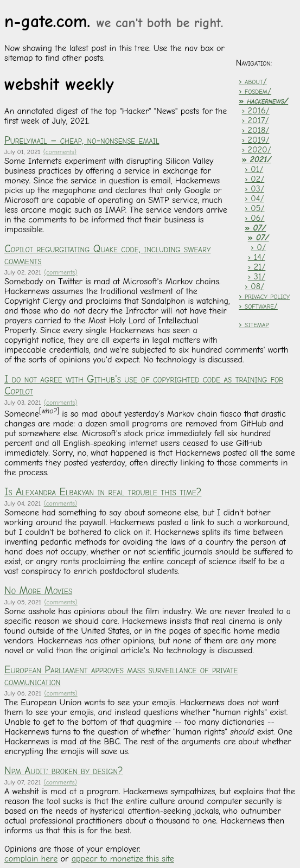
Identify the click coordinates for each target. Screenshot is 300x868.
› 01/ (254, 169)
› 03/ (254, 189)
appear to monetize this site (123, 859)
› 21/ (257, 267)
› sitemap (254, 324)
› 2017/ (256, 120)
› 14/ (257, 257)
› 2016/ (256, 111)
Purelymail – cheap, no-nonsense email (82, 141)
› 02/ (254, 179)
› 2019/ (256, 140)
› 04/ (254, 199)
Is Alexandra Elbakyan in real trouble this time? (103, 492)
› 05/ (254, 208)
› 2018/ (256, 130)
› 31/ (257, 277)
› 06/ (254, 218)
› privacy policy (264, 296)
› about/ (253, 81)
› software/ (258, 306)
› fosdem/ (255, 91)
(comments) (60, 152)
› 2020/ (257, 150)
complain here (31, 859)
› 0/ (258, 247)
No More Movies (38, 591)
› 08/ (254, 286)
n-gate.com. (114, 21)
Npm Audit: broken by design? (64, 771)
